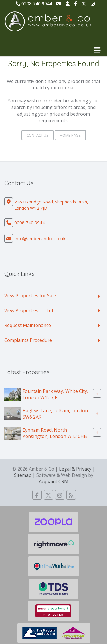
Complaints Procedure (28, 340)
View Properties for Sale (30, 296)
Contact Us (38, 135)
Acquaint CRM (54, 481)
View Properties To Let (29, 310)
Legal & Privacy (75, 469)
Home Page (70, 135)
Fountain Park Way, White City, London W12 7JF (55, 394)
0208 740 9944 (34, 4)
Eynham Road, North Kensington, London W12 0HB (55, 433)
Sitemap (23, 475)
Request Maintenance (28, 325)
